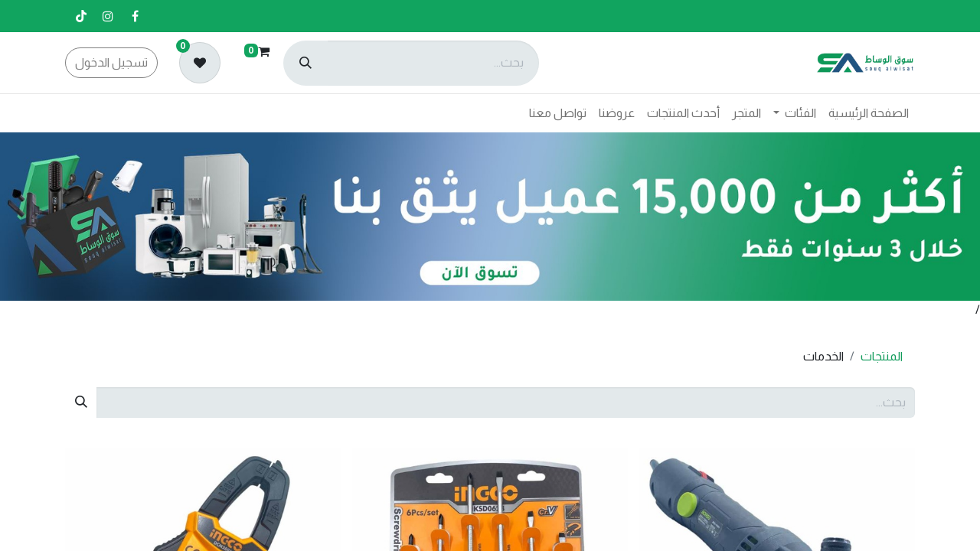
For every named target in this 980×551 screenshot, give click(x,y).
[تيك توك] (81, 16)
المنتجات (882, 356)
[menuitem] (869, 113)
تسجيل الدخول (111, 62)
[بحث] (305, 63)
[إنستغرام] (108, 16)
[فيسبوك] (135, 16)
